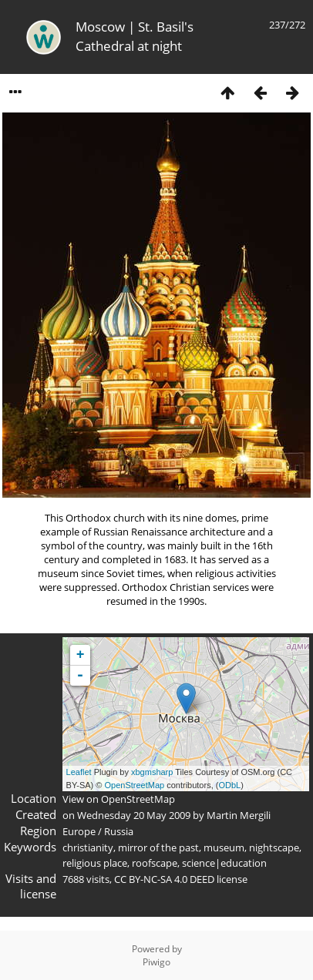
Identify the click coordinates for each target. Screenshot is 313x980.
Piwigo (156, 962)
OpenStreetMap (134, 785)
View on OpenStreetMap (119, 799)
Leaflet (79, 772)
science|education (224, 863)
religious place (95, 863)
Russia (119, 831)
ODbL (229, 785)
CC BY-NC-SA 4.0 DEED (164, 879)
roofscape (155, 863)
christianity (88, 847)
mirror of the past (158, 847)
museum (224, 847)
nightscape (274, 847)
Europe (79, 831)
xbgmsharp (152, 772)
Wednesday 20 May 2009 (134, 815)
